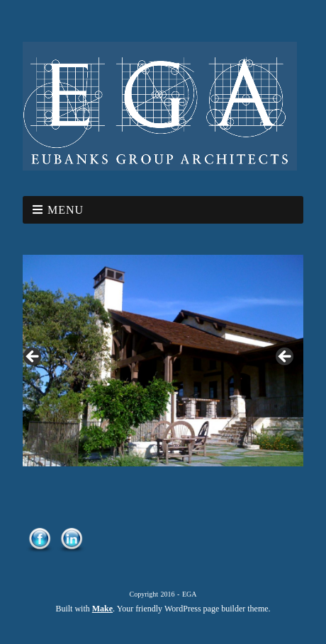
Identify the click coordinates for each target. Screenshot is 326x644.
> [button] (286, 357)
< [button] (33, 357)
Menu (66, 210)
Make (102, 609)
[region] (163, 361)
